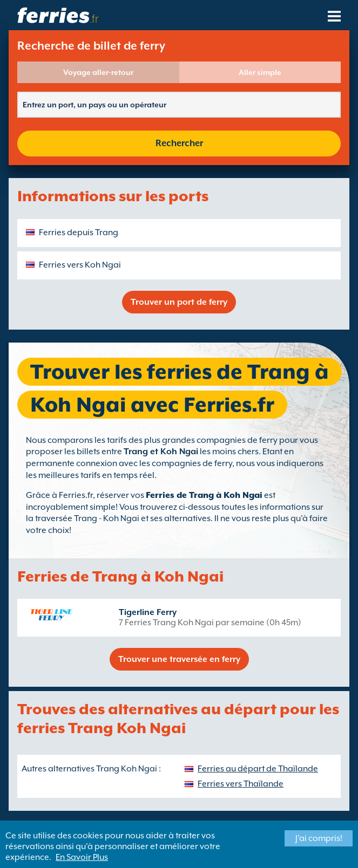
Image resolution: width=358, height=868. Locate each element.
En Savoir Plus (82, 857)
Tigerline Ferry (148, 612)
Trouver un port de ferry (179, 302)
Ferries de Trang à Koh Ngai (204, 495)
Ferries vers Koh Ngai (80, 265)
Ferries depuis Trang (79, 233)
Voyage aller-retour (98, 72)
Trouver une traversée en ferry (179, 659)
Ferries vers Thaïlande (241, 784)
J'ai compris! (319, 838)
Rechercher (179, 143)
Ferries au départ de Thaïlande (258, 769)
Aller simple (260, 72)
